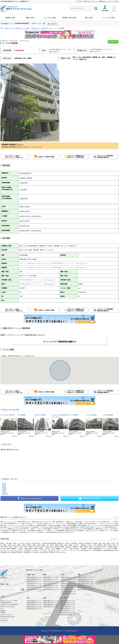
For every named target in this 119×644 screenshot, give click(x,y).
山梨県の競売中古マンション (69, 581)
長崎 (44, 23)
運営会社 (3, 610)
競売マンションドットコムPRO (110, 1)
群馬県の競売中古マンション (51, 581)
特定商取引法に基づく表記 (8, 616)
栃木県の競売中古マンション (51, 583)
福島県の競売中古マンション (34, 585)
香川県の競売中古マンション (51, 603)
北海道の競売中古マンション (34, 577)
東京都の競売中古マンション (51, 577)
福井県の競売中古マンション (69, 589)
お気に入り (113, 41)
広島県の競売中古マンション (34, 609)
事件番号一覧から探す (69, 18)
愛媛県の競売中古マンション (51, 601)
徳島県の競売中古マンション (51, 605)
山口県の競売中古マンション (34, 601)
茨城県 (4, 490)
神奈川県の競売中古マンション (51, 589)
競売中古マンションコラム (91, 1)
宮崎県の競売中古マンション (67, 609)
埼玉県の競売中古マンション (51, 579)
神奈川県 (5, 494)
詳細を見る (15, 436)
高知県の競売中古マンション (51, 607)
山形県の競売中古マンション (34, 587)
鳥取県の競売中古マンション (34, 605)
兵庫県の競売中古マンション (85, 579)
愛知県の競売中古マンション (69, 585)
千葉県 (4, 492)
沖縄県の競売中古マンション (67, 615)
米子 (40, 23)
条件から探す (89, 18)
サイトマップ (4, 618)
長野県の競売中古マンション (69, 579)
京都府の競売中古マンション (85, 581)
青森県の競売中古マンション (34, 579)
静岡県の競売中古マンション (69, 583)
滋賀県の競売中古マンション (85, 587)
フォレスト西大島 (91, 415)
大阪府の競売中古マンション (85, 577)
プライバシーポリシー (6, 614)
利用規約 (3, 612)
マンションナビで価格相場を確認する (59, 342)
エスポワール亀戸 (40, 415)
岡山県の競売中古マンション (34, 607)
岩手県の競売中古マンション (34, 581)
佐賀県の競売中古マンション (67, 603)
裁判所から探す (10, 18)
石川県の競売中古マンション (69, 591)
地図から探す (30, 18)
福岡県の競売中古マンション (67, 601)
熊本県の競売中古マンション (67, 611)
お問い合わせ (4, 620)
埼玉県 (4, 484)
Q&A (80, 1)
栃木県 (4, 488)
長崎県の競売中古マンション (67, 605)
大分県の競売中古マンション (67, 607)
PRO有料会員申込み (6, 602)
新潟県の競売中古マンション (69, 577)
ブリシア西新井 (73, 415)
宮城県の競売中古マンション (34, 583)
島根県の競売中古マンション (34, 603)
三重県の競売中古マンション (85, 585)
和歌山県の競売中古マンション (86, 589)
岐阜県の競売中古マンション (69, 587)
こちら (55, 52)
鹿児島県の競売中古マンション (68, 613)
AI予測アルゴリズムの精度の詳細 (9, 604)
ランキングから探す (109, 18)
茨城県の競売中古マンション (51, 585)
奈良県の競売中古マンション (85, 583)
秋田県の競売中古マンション (34, 589)
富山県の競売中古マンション (69, 593)
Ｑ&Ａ (2, 608)
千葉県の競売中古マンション (51, 587)
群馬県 (4, 486)
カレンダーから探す (50, 18)
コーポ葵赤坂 (22, 415)
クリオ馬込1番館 (108, 415)
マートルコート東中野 (7, 415)
